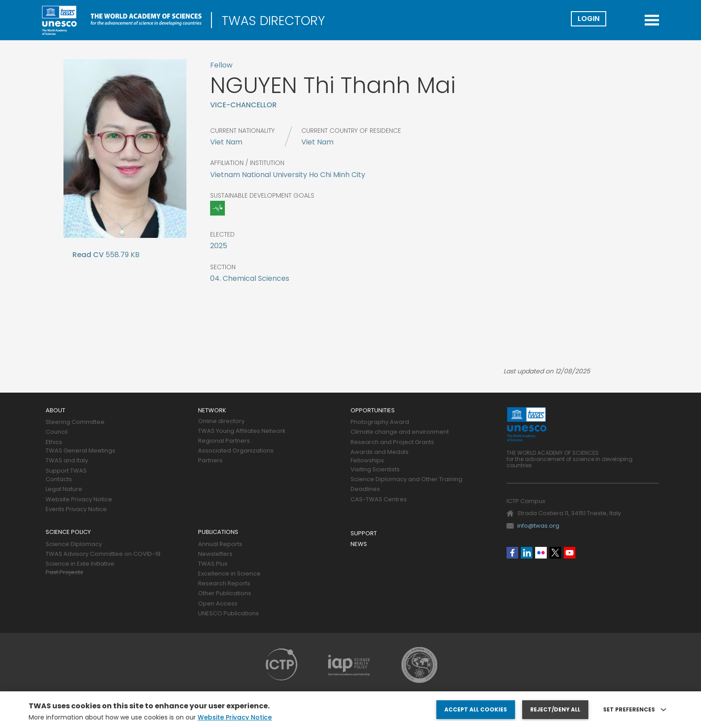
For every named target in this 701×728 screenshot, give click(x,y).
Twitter (555, 553)
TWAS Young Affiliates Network (242, 431)
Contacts (59, 480)
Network (212, 411)
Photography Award (380, 422)
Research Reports (224, 584)
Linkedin (527, 553)
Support (364, 534)
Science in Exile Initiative (80, 564)
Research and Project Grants (392, 442)
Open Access (218, 604)
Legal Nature (64, 489)
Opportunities (373, 411)
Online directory (221, 421)
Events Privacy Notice (76, 510)
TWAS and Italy (67, 461)
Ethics (54, 442)
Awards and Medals (380, 452)
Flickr (541, 553)
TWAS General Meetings (80, 451)
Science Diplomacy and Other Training (406, 480)
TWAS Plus (213, 564)
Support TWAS (66, 471)
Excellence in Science (229, 574)
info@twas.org (538, 526)
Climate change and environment (400, 432)
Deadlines (365, 489)
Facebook (512, 553)
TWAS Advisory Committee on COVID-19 (103, 554)
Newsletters (215, 554)
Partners (210, 461)
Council (57, 432)
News (359, 544)
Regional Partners (224, 441)
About (55, 411)
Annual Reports (220, 544)
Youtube (570, 553)
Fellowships (367, 461)
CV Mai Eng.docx (88, 256)
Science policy (68, 532)
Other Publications (225, 594)
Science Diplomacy (74, 544)
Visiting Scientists (375, 470)
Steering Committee (75, 422)
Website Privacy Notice (79, 500)
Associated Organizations (236, 451)
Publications (218, 532)
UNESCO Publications (228, 614)
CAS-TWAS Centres (379, 500)
